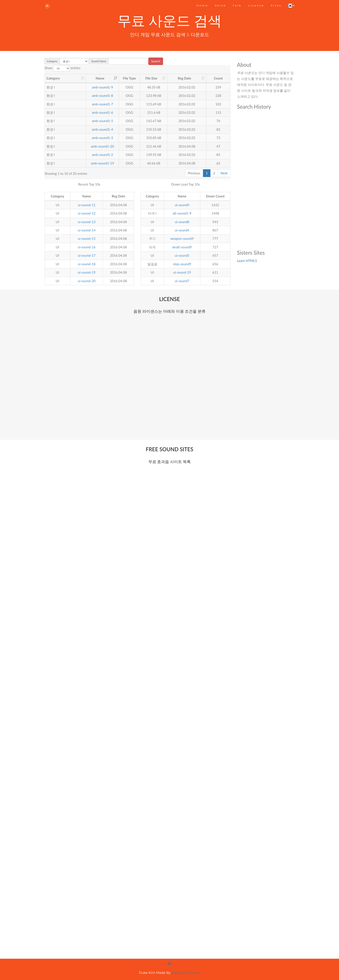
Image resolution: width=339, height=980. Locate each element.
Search (156, 61)
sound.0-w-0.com (186, 973)
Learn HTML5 (247, 261)
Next (224, 173)
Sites (276, 5)
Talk (237, 5)
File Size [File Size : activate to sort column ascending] (158, 78)
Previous (194, 173)
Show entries (63, 68)
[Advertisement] (266, 178)
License (256, 5)
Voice (220, 5)
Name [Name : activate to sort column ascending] (97, 78)
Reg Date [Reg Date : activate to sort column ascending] (191, 78)
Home (202, 5)
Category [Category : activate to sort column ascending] (53, 78)
